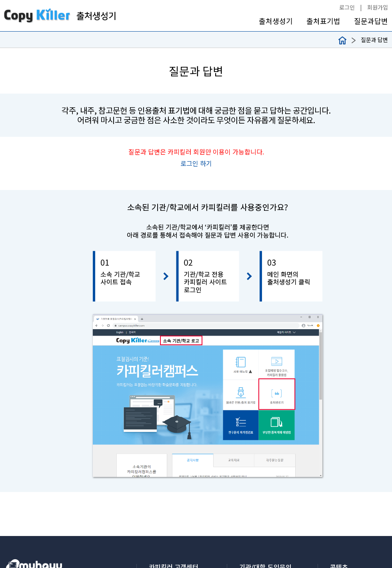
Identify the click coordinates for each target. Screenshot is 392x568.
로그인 (347, 7)
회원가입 (378, 7)
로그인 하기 (196, 163)
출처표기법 (323, 21)
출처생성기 (276, 21)
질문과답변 (371, 21)
